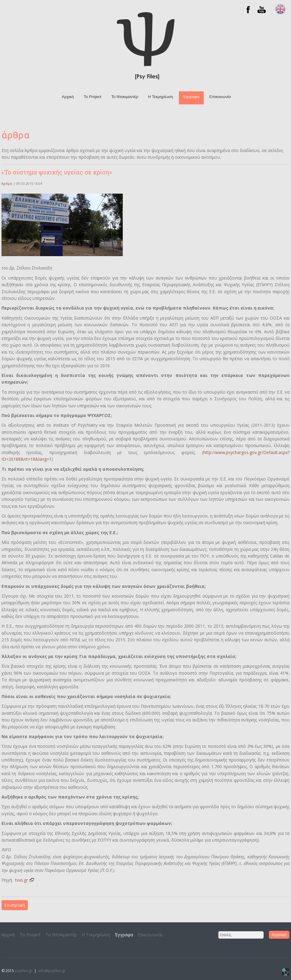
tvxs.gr (25, 880)
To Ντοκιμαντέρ (125, 97)
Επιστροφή (15, 905)
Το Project (92, 97)
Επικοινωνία (220, 97)
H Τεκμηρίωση (160, 97)
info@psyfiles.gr (52, 971)
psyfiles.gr (24, 971)
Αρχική (68, 97)
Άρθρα (7, 183)
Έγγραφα (191, 97)
